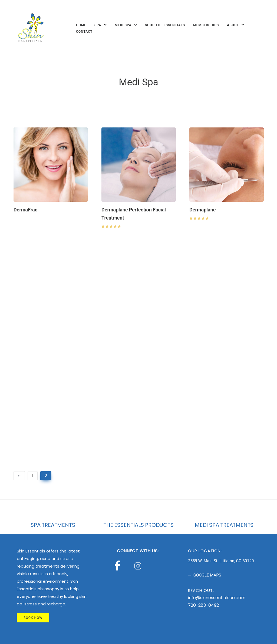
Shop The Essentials (165, 25)
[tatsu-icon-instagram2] (139, 566)
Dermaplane (202, 210)
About (233, 25)
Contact (84, 32)
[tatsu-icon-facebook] (120, 566)
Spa (98, 25)
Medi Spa (123, 25)
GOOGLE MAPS (207, 575)
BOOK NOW (33, 618)
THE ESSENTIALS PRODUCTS (138, 525)
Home (81, 25)
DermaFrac (25, 210)
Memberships (206, 25)
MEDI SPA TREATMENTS (224, 525)
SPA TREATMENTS (53, 525)
